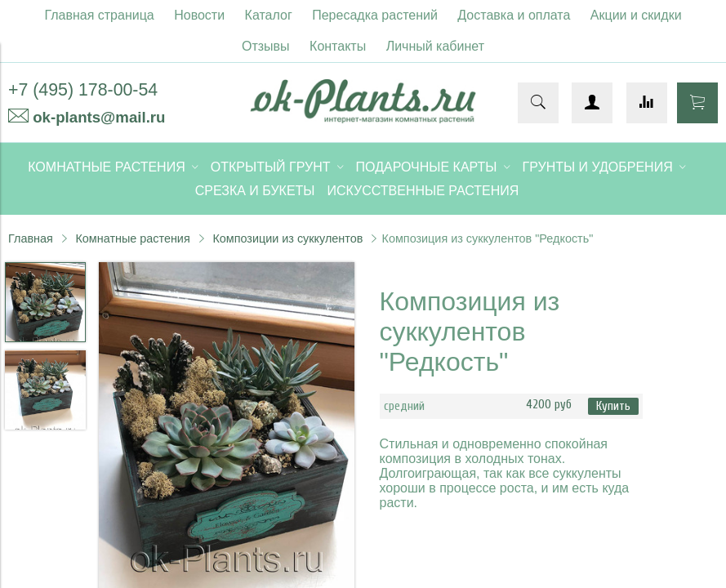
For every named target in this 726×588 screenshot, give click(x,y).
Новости (199, 15)
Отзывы (266, 46)
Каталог (269, 15)
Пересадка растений (375, 15)
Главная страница (99, 15)
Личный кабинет (435, 46)
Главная (31, 238)
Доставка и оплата (514, 15)
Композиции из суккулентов (287, 238)
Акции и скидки (636, 15)
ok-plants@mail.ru (99, 117)
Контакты (338, 46)
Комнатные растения (132, 238)
